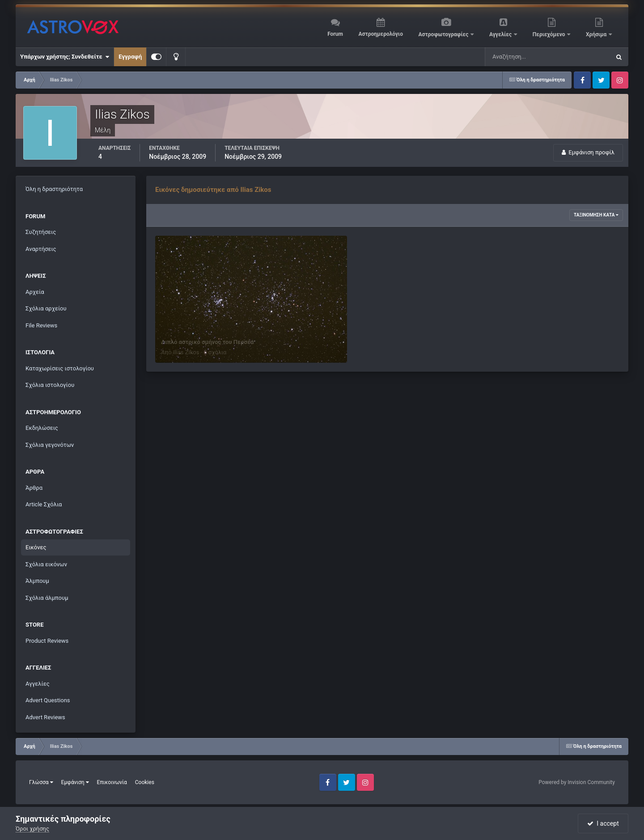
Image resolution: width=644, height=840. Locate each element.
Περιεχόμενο (550, 34)
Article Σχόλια (44, 504)
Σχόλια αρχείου (46, 308)
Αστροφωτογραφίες (444, 34)
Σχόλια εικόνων (46, 564)
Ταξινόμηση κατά (596, 215)
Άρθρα (34, 488)
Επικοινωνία (112, 782)
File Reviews (41, 325)
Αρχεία (35, 292)
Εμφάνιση (75, 782)
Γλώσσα (41, 782)
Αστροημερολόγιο (380, 34)
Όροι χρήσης (32, 829)
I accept (603, 823)
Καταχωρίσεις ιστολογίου (60, 368)
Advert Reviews (45, 717)
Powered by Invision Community (577, 782)
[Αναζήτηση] (530, 57)
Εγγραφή (130, 57)
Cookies (145, 782)
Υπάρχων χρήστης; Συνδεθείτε (65, 57)
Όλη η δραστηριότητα (54, 189)
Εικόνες (36, 547)
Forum (335, 34)
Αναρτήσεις (41, 249)
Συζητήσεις (41, 232)
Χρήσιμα (597, 34)
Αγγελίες (501, 34)
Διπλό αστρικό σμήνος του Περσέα (207, 342)
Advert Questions (48, 700)
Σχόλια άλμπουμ (47, 598)
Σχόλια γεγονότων (50, 445)
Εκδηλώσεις (42, 428)
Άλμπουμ (37, 581)
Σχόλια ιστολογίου (50, 385)
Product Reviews (47, 641)
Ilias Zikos (186, 352)
